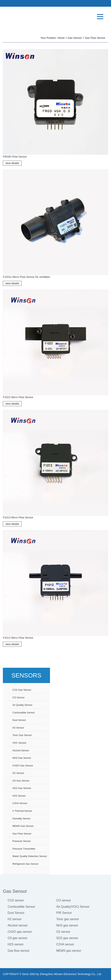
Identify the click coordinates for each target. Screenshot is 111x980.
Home (61, 38)
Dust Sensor (16, 913)
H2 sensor (18, 728)
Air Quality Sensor (22, 705)
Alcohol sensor (21, 750)
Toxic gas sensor (22, 735)
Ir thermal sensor (22, 811)
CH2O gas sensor (23, 766)
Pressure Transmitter (24, 849)
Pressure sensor (22, 841)
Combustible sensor (24, 713)
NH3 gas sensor (22, 758)
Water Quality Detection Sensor (30, 856)
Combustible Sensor (21, 907)
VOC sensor (19, 743)
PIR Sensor (64, 913)
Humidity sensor (21, 819)
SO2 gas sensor (22, 788)
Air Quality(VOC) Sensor (73, 907)
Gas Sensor (75, 38)
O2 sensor (18, 773)
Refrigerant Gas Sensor (25, 864)
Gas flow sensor (95, 38)
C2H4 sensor (20, 803)
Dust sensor (19, 720)
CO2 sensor (16, 900)
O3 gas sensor (21, 781)
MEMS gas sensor (23, 826)
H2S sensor (19, 796)
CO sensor (18, 697)
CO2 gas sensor (22, 690)
